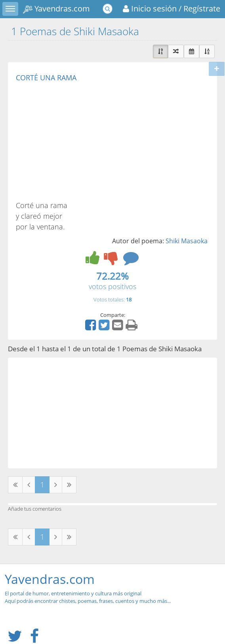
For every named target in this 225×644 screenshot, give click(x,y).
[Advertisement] (82, 141)
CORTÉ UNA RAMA (46, 78)
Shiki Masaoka (187, 241)
